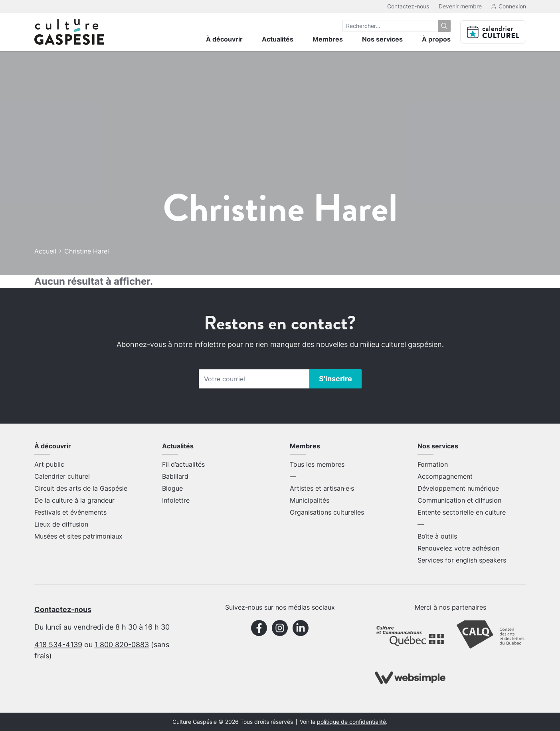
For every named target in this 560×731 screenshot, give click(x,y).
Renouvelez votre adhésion (458, 548)
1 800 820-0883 (122, 645)
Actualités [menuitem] (278, 39)
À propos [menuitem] (436, 39)
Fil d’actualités (183, 464)
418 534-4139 (58, 645)
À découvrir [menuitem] (224, 39)
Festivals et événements (70, 512)
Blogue (172, 488)
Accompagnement (445, 476)
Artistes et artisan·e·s (322, 488)
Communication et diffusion (459, 500)
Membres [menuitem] (328, 39)
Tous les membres (317, 464)
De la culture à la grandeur (74, 500)
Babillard (175, 476)
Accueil (45, 251)
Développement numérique (458, 488)
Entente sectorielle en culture (462, 512)
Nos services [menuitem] (382, 39)
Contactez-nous (408, 6)
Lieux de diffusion (61, 524)
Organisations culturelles (327, 512)
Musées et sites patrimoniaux (78, 536)
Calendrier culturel (62, 476)
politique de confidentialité (351, 722)
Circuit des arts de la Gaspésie (81, 488)
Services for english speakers (462, 560)
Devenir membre (460, 6)
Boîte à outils (437, 536)
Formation (433, 464)
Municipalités (310, 500)
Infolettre (176, 500)
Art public (49, 464)
